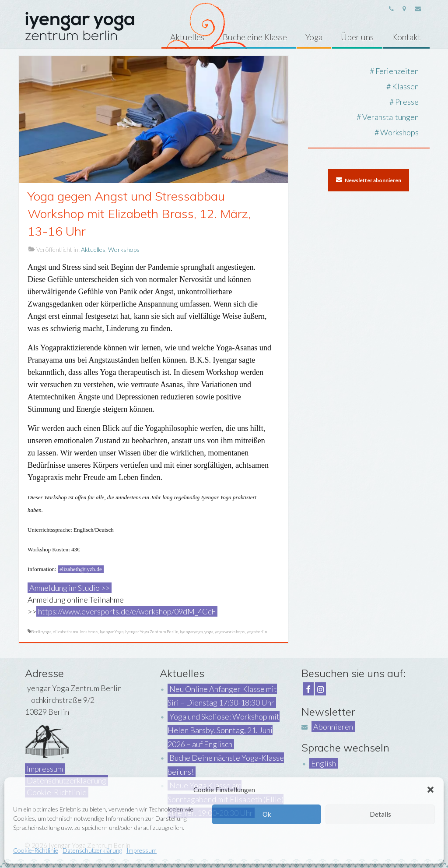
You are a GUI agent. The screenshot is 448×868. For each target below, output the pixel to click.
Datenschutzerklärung (92, 850)
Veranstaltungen (390, 117)
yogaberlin (257, 632)
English (324, 763)
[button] (430, 790)
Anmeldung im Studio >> (70, 588)
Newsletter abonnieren (369, 180)
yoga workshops (230, 632)
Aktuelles (93, 249)
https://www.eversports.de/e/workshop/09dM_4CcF (127, 611)
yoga (209, 632)
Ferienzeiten (397, 71)
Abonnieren (333, 727)
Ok (267, 814)
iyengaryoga (191, 632)
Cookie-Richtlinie (36, 850)
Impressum (142, 850)
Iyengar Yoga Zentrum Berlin (152, 632)
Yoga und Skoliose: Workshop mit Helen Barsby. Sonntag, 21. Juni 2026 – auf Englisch (224, 730)
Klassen (405, 86)
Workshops (124, 249)
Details (380, 814)
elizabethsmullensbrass (75, 632)
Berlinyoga (41, 632)
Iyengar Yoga (112, 632)
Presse (407, 102)
